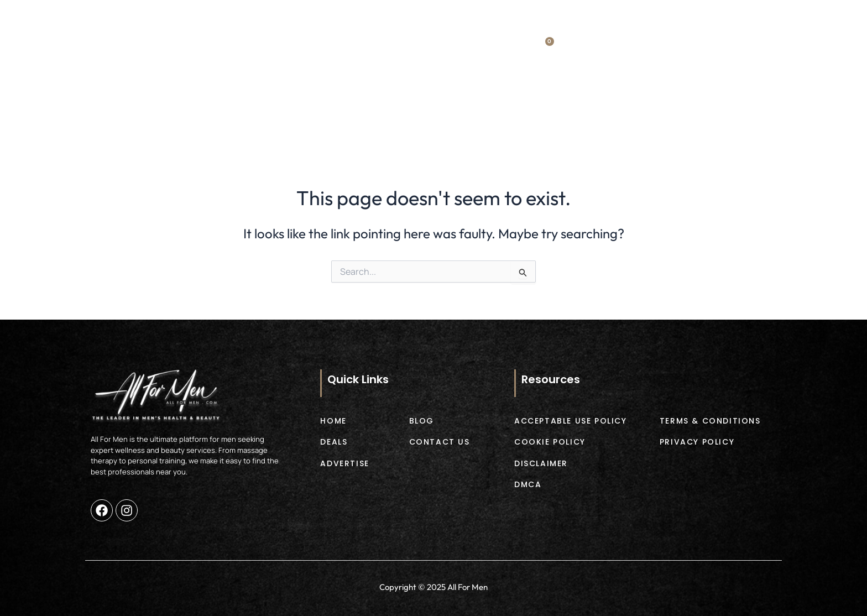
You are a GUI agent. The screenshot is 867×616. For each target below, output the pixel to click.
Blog (585, 118)
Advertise (486, 118)
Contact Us (688, 118)
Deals (260, 118)
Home (166, 118)
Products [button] (368, 118)
